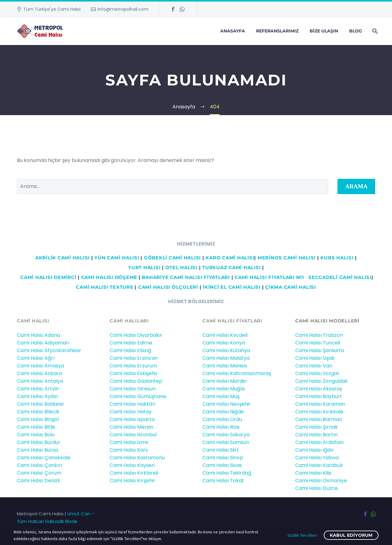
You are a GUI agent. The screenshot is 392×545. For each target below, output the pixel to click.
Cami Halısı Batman (319, 419)
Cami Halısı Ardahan (319, 442)
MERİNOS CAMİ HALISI (287, 258)
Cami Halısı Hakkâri (132, 404)
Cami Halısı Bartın (316, 435)
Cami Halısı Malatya (226, 358)
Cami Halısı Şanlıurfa (320, 350)
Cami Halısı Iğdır (315, 450)
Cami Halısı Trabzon (319, 335)
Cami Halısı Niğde (223, 412)
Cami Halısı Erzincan (134, 358)
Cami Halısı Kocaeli (225, 335)
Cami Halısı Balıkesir (41, 404)
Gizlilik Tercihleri (302, 535)
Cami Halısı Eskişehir (134, 373)
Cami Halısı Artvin (38, 389)
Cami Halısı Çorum (39, 473)
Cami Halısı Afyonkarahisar (49, 350)
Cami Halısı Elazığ (130, 350)
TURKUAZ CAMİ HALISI (231, 267)
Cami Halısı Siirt (221, 450)
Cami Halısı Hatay (131, 412)
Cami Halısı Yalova (317, 458)
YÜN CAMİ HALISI (117, 258)
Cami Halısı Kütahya (226, 350)
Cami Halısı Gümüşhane (138, 396)
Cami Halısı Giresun (133, 389)
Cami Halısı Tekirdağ (227, 473)
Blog (356, 31)
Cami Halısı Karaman (320, 404)
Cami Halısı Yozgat (317, 373)
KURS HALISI (337, 258)
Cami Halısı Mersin (131, 427)
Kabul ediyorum (351, 535)
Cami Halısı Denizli (38, 481)
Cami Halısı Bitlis (36, 427)
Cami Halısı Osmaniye (321, 481)
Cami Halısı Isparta (132, 419)
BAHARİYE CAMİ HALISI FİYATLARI (186, 277)
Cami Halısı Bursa (37, 450)
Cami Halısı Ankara (39, 373)
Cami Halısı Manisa (225, 366)
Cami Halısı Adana (38, 335)
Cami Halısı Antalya (40, 381)
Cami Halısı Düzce (317, 488)
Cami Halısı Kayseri (132, 465)
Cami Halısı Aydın (37, 396)
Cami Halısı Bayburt (319, 396)
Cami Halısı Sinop (223, 458)
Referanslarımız (277, 31)
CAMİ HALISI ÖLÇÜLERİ (168, 287)
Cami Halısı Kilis (313, 473)
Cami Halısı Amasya (40, 366)
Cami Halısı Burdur (39, 442)
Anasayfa (233, 31)
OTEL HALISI (181, 267)
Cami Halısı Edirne (131, 343)
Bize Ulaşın (324, 31)
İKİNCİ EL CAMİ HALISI (232, 287)
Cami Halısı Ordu (222, 419)
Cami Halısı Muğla (224, 389)
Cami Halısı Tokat (223, 481)
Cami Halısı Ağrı (36, 358)
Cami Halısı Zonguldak (321, 381)
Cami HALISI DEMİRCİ (47, 277)
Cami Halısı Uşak (315, 358)
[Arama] (374, 31)
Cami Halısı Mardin (224, 381)
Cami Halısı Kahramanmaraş (237, 373)
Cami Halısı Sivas (222, 465)
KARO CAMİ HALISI (230, 258)
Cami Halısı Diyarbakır (136, 335)
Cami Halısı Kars (129, 450)
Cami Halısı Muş (221, 396)
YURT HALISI (144, 267)
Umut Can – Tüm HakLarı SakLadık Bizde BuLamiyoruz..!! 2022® (56, 521)
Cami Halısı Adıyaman (43, 343)
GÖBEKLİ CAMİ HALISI (172, 258)
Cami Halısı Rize (221, 427)
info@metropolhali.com (123, 9)
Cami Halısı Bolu (36, 435)
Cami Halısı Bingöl (38, 419)
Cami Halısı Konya (224, 343)
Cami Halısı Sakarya (226, 435)
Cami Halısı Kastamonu (137, 458)
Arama (356, 186)
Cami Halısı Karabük (319, 465)
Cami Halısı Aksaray (319, 389)
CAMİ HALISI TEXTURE (105, 287)
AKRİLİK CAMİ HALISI (62, 258)
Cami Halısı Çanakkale (44, 458)
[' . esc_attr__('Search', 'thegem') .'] (173, 186)
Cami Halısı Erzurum (133, 366)
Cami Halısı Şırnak (317, 427)
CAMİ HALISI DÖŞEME (109, 277)
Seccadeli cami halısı (340, 277)
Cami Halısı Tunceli (318, 343)
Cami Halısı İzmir (129, 442)
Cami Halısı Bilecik (38, 412)
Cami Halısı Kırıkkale (319, 412)
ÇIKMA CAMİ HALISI (291, 287)
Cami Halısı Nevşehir (227, 404)
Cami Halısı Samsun (226, 442)
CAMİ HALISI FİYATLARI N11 (269, 277)
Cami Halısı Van (314, 366)
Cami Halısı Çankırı (39, 465)
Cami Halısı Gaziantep (136, 381)
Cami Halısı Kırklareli (134, 473)
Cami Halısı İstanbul (133, 435)
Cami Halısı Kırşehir (132, 481)
